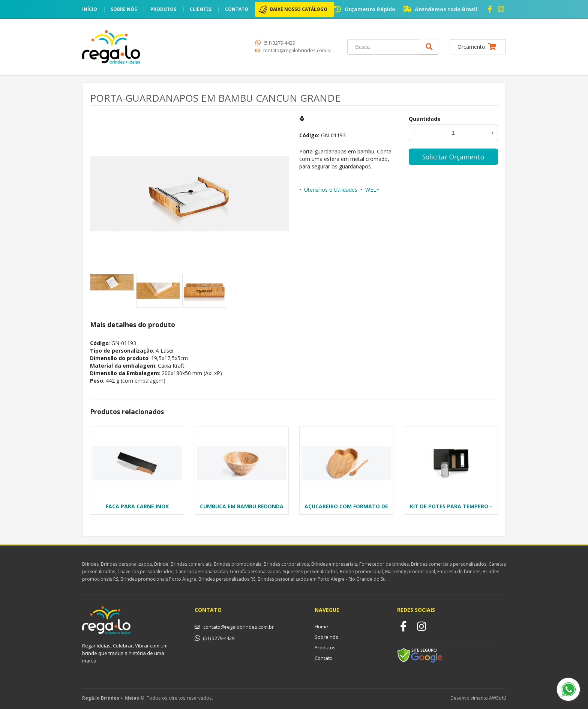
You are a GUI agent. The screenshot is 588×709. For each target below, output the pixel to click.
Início (90, 9)
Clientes (201, 9)
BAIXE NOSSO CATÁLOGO (299, 9)
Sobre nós (124, 9)
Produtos (163, 9)
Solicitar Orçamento (453, 157)
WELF (372, 190)
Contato (237, 9)
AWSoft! (497, 698)
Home (321, 626)
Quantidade (425, 119)
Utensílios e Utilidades (331, 190)
